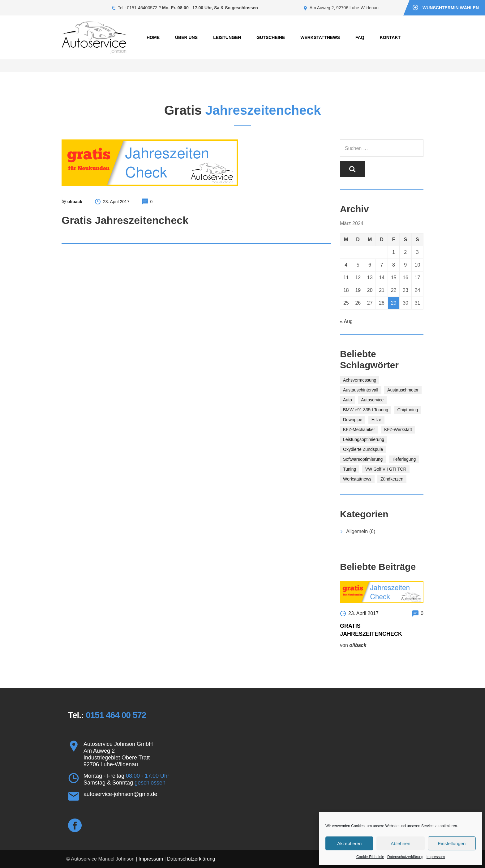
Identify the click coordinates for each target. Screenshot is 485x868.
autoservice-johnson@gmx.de (120, 794)
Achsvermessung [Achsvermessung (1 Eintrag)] (360, 380)
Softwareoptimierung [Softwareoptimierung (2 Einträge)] (363, 459)
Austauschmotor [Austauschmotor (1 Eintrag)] (403, 390)
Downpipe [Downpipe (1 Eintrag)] (353, 420)
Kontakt (390, 37)
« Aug (346, 321)
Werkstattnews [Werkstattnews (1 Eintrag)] (357, 479)
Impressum (436, 857)
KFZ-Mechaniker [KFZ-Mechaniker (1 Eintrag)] (359, 430)
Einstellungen (452, 843)
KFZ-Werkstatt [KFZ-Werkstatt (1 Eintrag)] (398, 430)
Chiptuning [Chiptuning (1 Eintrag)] (408, 410)
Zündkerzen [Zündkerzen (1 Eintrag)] (392, 479)
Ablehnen (400, 843)
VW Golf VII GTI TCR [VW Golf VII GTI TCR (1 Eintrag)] (386, 469)
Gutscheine (271, 37)
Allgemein (357, 531)
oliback (75, 202)
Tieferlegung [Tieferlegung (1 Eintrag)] (404, 459)
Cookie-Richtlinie (370, 857)
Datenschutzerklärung (405, 857)
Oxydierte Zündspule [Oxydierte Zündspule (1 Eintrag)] (363, 449)
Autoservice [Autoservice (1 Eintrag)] (372, 400)
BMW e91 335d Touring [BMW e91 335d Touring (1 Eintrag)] (366, 410)
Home (153, 37)
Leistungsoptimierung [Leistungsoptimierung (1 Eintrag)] (364, 439)
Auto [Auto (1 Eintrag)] (348, 400)
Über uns (186, 37)
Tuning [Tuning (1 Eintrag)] (350, 469)
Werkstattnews (320, 37)
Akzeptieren (349, 843)
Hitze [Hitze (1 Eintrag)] (376, 420)
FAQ (360, 37)
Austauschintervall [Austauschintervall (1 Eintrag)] (361, 390)
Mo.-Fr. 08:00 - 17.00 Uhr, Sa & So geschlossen (210, 8)
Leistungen (227, 37)
